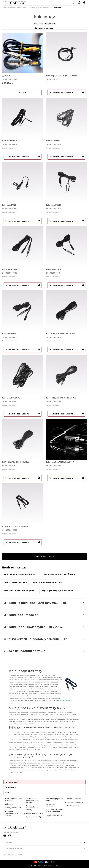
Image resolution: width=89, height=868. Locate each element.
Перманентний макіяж (19, 8)
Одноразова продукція (76, 802)
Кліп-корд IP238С (54, 205)
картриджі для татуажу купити (19, 591)
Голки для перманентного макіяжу (11, 813)
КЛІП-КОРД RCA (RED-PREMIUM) (15, 462)
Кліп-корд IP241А (10, 269)
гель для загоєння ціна (15, 582)
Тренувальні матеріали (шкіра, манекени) (55, 810)
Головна (6, 8)
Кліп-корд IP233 (9, 205)
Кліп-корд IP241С (10, 334)
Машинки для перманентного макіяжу (32, 800)
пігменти (20, 703)
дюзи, (62, 701)
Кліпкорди (57, 8)
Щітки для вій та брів (34, 817)
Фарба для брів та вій (35, 813)
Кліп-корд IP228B (54, 141)
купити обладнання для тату (47, 582)
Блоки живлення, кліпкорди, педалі (40, 8)
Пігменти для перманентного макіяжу (32, 808)
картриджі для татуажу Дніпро (59, 574)
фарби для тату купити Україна (57, 591)
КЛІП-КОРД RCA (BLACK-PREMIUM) (60, 334)
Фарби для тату (73, 806)
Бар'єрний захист (74, 799)
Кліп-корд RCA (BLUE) (11, 398)
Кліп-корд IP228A (10, 141)
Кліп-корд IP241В (53, 269)
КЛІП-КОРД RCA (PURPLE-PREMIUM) (61, 398)
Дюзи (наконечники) (13, 808)
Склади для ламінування (51, 805)
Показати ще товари (44, 557)
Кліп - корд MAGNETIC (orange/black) (62, 76)
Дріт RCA (6, 76)
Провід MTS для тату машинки (15, 526)
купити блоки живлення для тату (21, 574)
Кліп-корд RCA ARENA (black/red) (60, 462)
